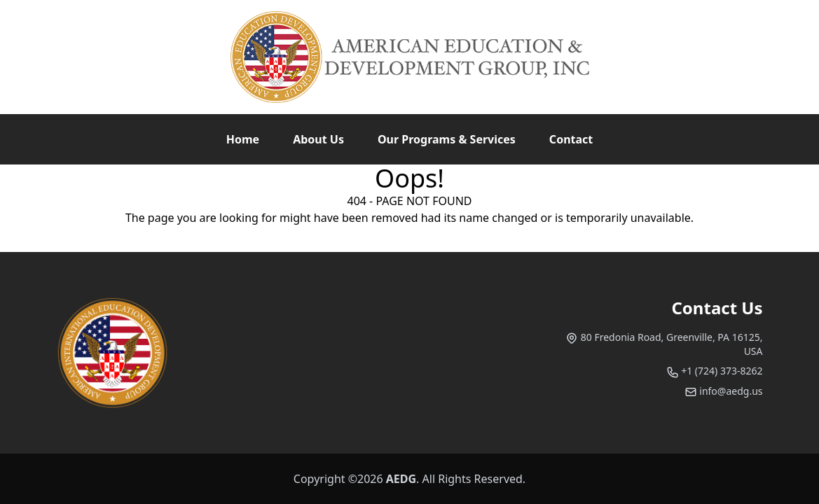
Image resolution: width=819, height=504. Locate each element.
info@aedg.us (724, 391)
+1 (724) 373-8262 (715, 371)
